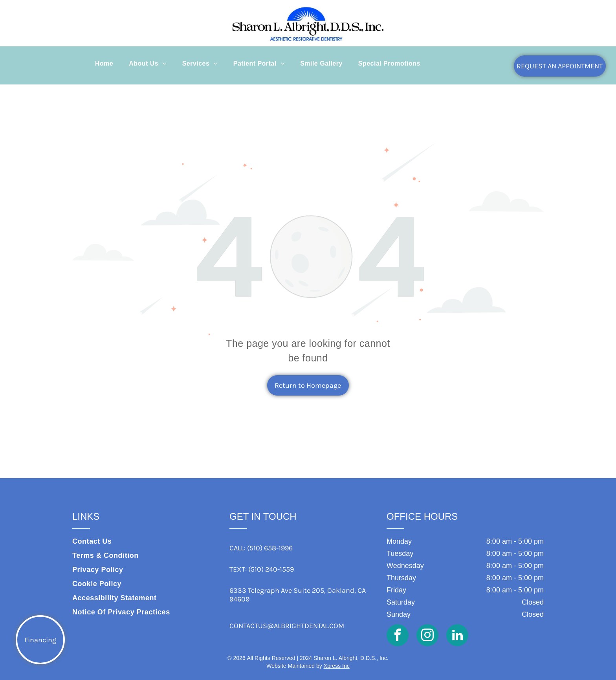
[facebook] (398, 636)
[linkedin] (457, 636)
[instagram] (427, 636)
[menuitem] (104, 64)
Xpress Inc (337, 666)
